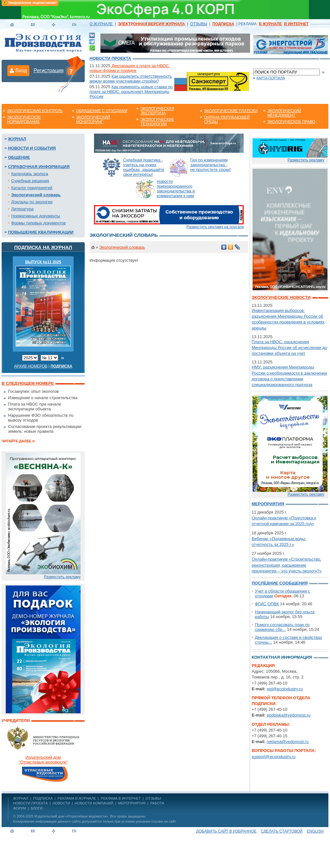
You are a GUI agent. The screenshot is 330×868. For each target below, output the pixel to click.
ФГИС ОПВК (267, 604)
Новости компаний (94, 803)
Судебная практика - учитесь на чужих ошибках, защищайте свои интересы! (144, 167)
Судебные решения (30, 181)
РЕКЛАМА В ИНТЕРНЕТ (121, 798)
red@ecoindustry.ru (285, 689)
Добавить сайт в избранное (226, 831)
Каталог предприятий (32, 188)
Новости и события (32, 148)
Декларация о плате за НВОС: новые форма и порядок (130, 68)
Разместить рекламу (62, 577)
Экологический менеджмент (284, 113)
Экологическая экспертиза (157, 111)
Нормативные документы (36, 216)
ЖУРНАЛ (21, 798)
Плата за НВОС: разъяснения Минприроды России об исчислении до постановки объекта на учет (289, 348)
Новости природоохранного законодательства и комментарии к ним (176, 189)
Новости (61, 803)
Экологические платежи (231, 111)
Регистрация (49, 70)
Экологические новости (281, 297)
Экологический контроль (35, 111)
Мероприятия (268, 504)
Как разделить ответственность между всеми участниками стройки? (131, 79)
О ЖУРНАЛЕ (101, 24)
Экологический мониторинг (93, 120)
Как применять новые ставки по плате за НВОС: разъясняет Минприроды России (131, 92)
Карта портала (271, 78)
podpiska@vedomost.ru (289, 715)
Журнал (17, 139)
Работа (157, 803)
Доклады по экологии (32, 202)
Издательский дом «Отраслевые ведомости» (71, 816)
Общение (19, 157)
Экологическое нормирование (24, 120)
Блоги (37, 808)
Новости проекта (110, 58)
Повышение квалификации (41, 232)
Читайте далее (16, 441)
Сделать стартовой (282, 831)
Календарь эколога (30, 174)
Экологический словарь (36, 195)
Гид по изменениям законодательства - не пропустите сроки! (211, 165)
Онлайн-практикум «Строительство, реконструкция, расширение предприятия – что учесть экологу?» (287, 565)
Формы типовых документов (38, 223)
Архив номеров (31, 366)
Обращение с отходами (102, 111)
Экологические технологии (157, 122)
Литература (22, 209)
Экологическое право (291, 122)
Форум (20, 808)
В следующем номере (28, 383)
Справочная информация (39, 167)
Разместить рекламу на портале (215, 227)
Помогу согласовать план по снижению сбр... (282, 627)
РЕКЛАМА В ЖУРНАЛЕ (77, 798)
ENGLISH (315, 831)
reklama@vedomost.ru (288, 742)
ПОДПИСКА (43, 798)
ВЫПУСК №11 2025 (43, 262)
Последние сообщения (280, 583)
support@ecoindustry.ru (274, 757)
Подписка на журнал (43, 247)
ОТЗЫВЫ (199, 24)
